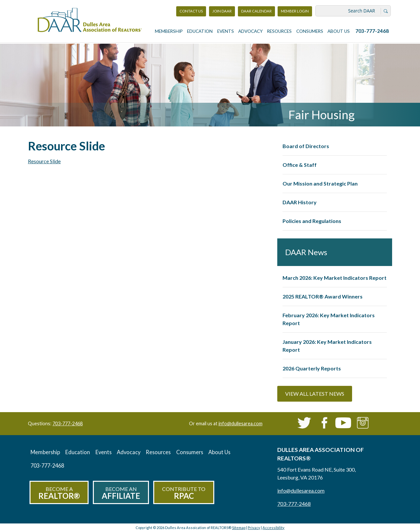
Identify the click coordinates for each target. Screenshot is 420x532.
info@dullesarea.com (241, 423)
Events (226, 31)
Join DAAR (222, 11)
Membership (169, 31)
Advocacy (251, 31)
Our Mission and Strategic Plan (320, 183)
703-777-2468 (372, 31)
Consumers (310, 31)
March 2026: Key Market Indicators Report (335, 278)
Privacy (254, 528)
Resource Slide (44, 161)
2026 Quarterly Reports (312, 368)
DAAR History (300, 202)
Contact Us (191, 11)
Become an (121, 493)
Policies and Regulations (312, 221)
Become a (59, 493)
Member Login (295, 13)
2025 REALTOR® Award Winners (323, 296)
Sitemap (239, 528)
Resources (279, 31)
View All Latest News (315, 394)
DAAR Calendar (256, 11)
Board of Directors (306, 146)
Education (200, 31)
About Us (339, 31)
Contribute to (184, 493)
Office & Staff (300, 165)
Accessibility (273, 528)
